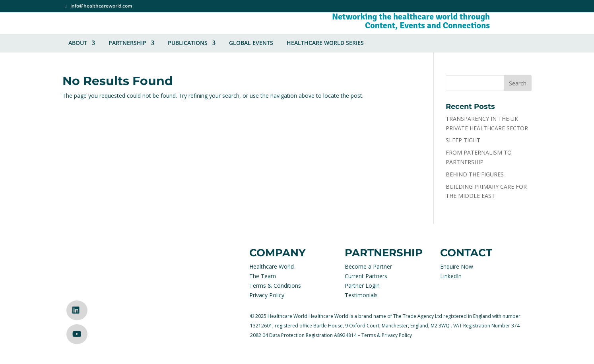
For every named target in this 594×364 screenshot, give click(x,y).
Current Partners (366, 276)
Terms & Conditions (275, 286)
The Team (263, 276)
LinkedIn (451, 276)
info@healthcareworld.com (101, 6)
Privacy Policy (267, 295)
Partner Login (362, 286)
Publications (188, 43)
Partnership (127, 43)
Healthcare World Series (325, 43)
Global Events (251, 43)
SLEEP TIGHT (463, 140)
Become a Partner (368, 266)
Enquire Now (457, 266)
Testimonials (361, 295)
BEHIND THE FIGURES (475, 174)
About (78, 43)
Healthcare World (272, 266)
